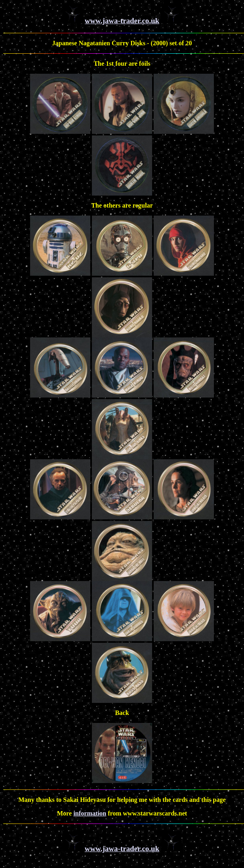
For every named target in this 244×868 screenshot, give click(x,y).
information (90, 813)
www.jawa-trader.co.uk (122, 21)
